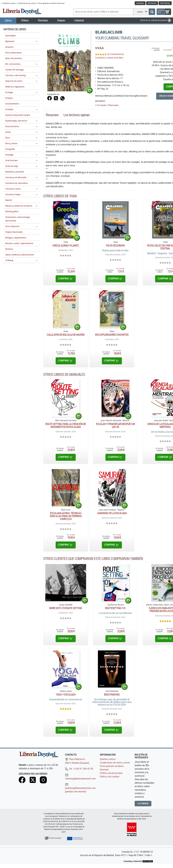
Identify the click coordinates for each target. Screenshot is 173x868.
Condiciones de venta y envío (115, 763)
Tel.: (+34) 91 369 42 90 (79, 769)
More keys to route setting (66, 608)
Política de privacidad (111, 773)
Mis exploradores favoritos (112, 335)
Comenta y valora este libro (109, 58)
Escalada (102, 105)
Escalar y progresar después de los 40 (115, 425)
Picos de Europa (115, 246)
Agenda (140, 3)
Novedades (10, 36)
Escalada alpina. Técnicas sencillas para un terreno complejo (66, 516)
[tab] (52, 116)
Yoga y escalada (66, 694)
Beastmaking (112, 694)
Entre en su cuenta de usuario (156, 20)
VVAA (99, 48)
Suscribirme (143, 803)
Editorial (165, 3)
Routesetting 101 (115, 608)
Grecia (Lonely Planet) (66, 246)
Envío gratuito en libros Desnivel (51, 3)
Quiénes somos (9, 3)
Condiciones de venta (27, 3)
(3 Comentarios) (115, 54)
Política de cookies (110, 777)
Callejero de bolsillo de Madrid (66, 335)
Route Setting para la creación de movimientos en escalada (66, 425)
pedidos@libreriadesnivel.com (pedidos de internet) (80, 788)
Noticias (152, 3)
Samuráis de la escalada (112, 513)
